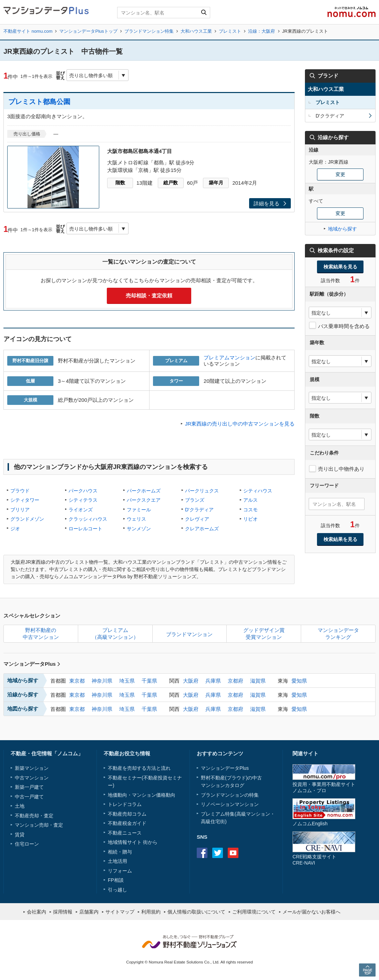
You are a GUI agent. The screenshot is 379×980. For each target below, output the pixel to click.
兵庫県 (213, 681)
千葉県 (149, 681)
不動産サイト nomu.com (28, 31)
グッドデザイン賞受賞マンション (264, 634)
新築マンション (32, 768)
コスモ (250, 510)
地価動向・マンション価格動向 (142, 795)
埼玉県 (127, 681)
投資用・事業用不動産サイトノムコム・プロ (324, 787)
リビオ (250, 519)
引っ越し (117, 890)
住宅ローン (27, 844)
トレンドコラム (125, 804)
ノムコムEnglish (310, 824)
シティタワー (25, 500)
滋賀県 (258, 681)
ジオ (15, 529)
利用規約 (151, 912)
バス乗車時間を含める (344, 326)
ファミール (139, 510)
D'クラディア (199, 510)
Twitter (218, 853)
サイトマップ (120, 912)
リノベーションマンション (230, 804)
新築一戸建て (29, 787)
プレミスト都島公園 (39, 102)
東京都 (77, 681)
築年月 (216, 183)
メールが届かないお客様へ (311, 912)
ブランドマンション (189, 634)
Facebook (202, 853)
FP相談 (116, 880)
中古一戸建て (29, 797)
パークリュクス (202, 491)
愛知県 (299, 681)
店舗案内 (89, 912)
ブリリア (20, 510)
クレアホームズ (202, 529)
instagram (249, 853)
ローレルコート (85, 529)
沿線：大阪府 (262, 31)
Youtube (233, 853)
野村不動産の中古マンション (41, 634)
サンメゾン (139, 529)
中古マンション (32, 778)
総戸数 (171, 183)
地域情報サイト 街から (133, 842)
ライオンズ (81, 510)
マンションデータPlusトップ (88, 31)
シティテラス (83, 500)
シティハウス (258, 491)
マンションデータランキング (338, 634)
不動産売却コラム (127, 814)
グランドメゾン (27, 519)
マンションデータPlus (32, 664)
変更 (340, 174)
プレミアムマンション (229, 358)
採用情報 (63, 912)
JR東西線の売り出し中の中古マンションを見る (240, 424)
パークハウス (83, 491)
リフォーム (120, 871)
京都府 (235, 681)
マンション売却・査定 (39, 825)
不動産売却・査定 (34, 816)
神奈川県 (102, 681)
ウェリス (136, 519)
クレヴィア (197, 519)
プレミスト (230, 31)
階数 (120, 183)
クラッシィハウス (88, 519)
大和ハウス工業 (196, 31)
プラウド (20, 491)
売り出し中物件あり (341, 469)
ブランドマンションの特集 (230, 795)
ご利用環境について (254, 912)
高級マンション (253, 814)
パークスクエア (144, 500)
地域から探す (342, 229)
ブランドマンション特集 (149, 31)
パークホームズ (144, 491)
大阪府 (191, 681)
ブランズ (195, 500)
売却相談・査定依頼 (149, 295)
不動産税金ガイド (127, 823)
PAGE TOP (367, 970)
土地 (20, 806)
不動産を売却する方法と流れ (139, 768)
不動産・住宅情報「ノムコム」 (47, 753)
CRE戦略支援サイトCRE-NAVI (314, 860)
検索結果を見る (340, 267)
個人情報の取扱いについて (196, 912)
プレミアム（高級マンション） (115, 634)
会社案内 (37, 912)
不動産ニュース (125, 833)
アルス (250, 500)
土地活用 (117, 861)
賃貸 (20, 835)
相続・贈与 (120, 852)
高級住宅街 (213, 821)
